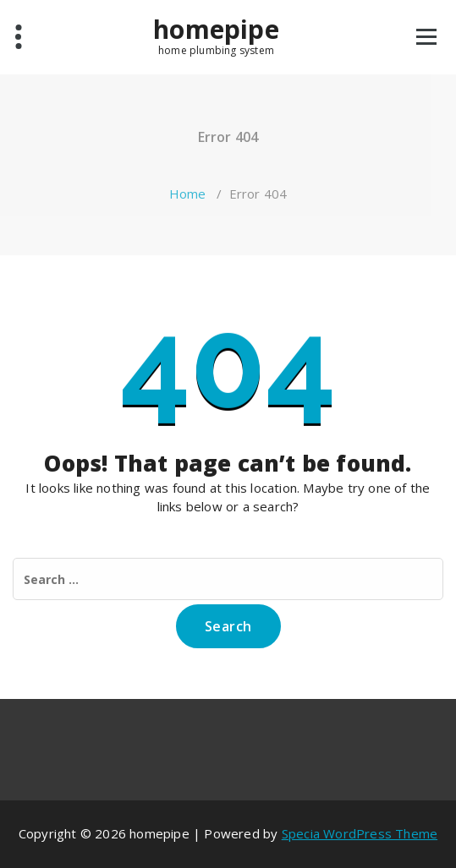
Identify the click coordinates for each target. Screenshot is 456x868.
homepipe (216, 30)
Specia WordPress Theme (360, 833)
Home (188, 194)
